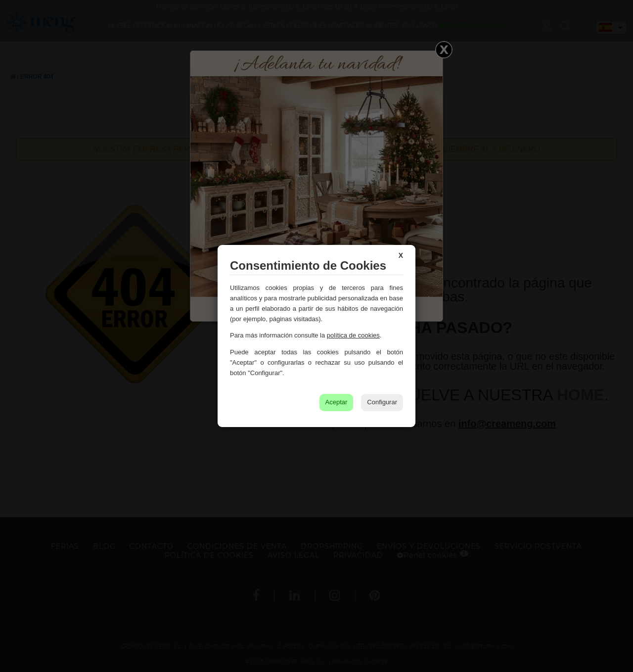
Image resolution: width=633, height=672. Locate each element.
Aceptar (337, 402)
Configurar (382, 402)
